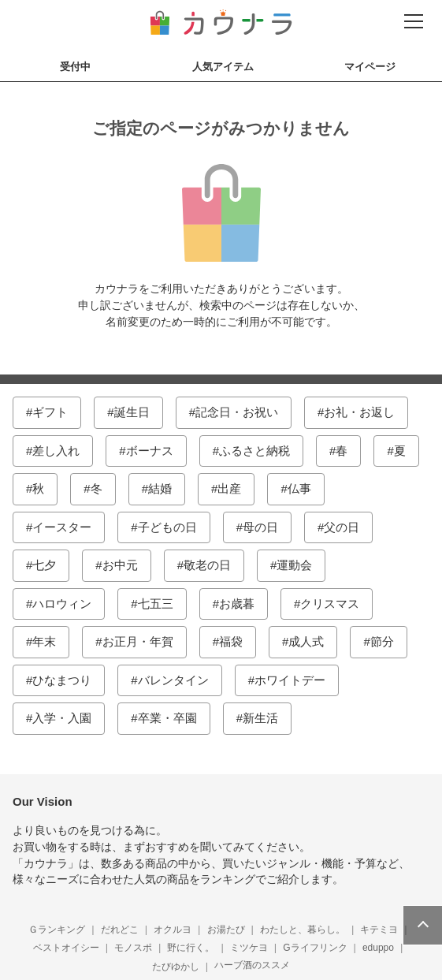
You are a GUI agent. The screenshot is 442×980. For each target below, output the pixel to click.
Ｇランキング (57, 930)
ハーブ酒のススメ (252, 965)
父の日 (342, 527)
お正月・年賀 (138, 641)
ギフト (50, 412)
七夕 (44, 565)
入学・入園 (62, 718)
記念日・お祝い (237, 412)
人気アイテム (223, 67)
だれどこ (120, 930)
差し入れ (56, 451)
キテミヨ (379, 930)
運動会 (294, 565)
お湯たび (226, 930)
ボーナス (150, 451)
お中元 (120, 565)
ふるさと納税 (254, 451)
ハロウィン (62, 604)
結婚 (160, 488)
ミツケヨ (249, 948)
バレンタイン (173, 680)
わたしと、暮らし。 (303, 930)
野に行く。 (191, 948)
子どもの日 (167, 527)
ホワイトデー (290, 680)
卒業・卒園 (167, 718)
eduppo (378, 948)
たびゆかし (176, 967)
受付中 (75, 67)
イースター (62, 527)
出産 (229, 488)
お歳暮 (237, 604)
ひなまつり (62, 680)
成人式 (306, 641)
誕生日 (132, 412)
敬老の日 (207, 565)
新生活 (260, 718)
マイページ (370, 67)
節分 (382, 641)
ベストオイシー (66, 948)
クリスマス (330, 604)
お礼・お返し (359, 412)
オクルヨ (173, 930)
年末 (44, 641)
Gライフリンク (315, 948)
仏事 (299, 488)
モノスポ (133, 948)
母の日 (260, 527)
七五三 (156, 604)
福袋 (231, 641)
